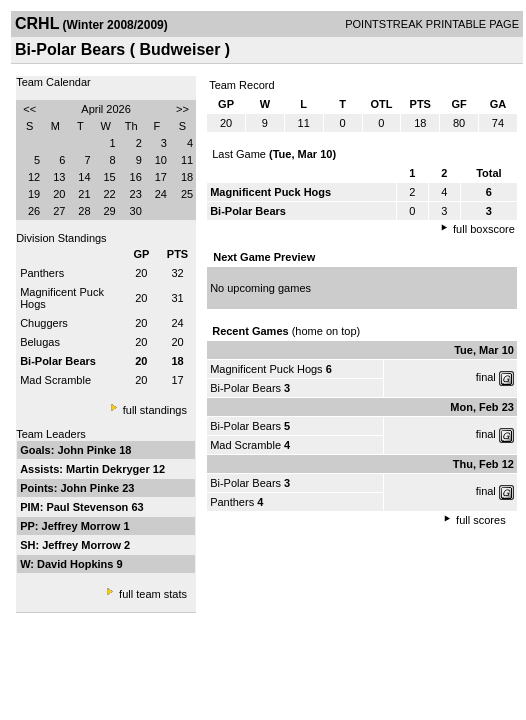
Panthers (42, 273)
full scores (481, 520)
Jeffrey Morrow (83, 526)
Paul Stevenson (88, 507)
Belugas (40, 342)
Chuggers (44, 323)
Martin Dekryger (109, 469)
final (486, 377)
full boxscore (484, 229)
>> (182, 109)
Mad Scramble (55, 380)
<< (29, 109)
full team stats (153, 594)
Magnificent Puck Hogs (266, 369)
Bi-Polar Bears (245, 388)
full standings (155, 410)
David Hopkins (76, 564)
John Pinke (88, 450)
